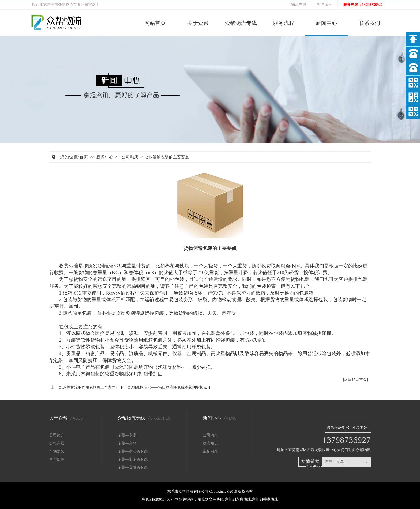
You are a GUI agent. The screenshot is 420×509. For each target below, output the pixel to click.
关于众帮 (198, 23)
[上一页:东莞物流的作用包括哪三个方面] (83, 387)
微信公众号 (339, 428)
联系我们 (369, 23)
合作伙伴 (57, 459)
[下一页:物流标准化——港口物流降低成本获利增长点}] (164, 387)
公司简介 (57, 435)
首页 (84, 157)
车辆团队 (57, 451)
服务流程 (284, 23)
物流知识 (210, 443)
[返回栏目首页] (356, 380)
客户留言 (325, 5)
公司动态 (130, 157)
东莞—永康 (127, 435)
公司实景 (57, 443)
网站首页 (155, 23)
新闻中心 (327, 23)
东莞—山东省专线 (133, 459)
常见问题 (210, 451)
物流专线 (299, 5)
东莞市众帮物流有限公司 (67, 5)
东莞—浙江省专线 (133, 451)
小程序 (361, 428)
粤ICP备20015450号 (158, 499)
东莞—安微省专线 (133, 467)
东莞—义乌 (127, 443)
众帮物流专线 (241, 23)
